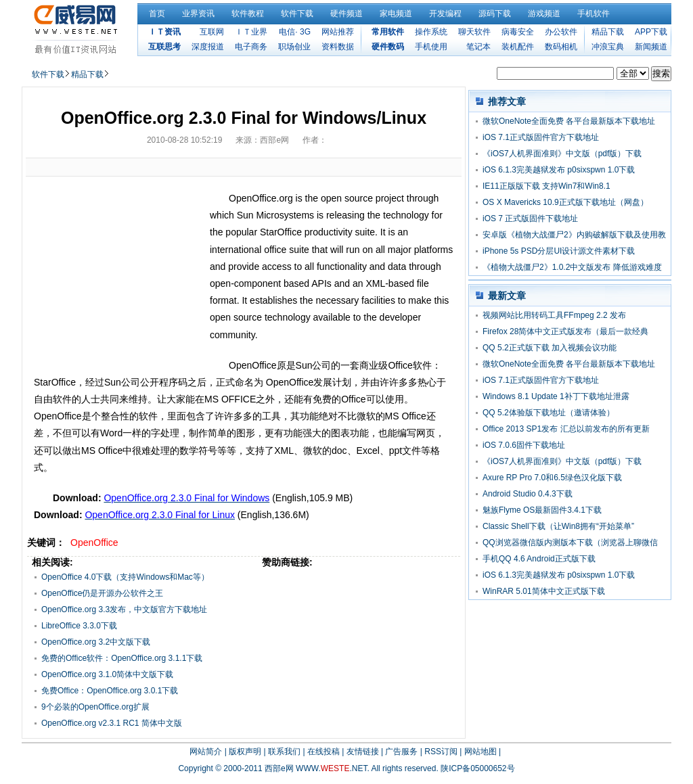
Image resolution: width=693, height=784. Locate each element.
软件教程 (248, 14)
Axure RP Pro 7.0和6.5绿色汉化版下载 (552, 478)
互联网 (212, 32)
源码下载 (495, 14)
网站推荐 (338, 32)
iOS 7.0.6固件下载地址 (524, 445)
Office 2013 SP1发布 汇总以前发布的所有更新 (566, 429)
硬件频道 (346, 14)
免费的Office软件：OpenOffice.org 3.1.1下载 (122, 658)
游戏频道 (544, 14)
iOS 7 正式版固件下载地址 (530, 218)
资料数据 (338, 47)
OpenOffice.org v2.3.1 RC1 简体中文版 (112, 723)
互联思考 (164, 47)
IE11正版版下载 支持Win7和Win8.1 (546, 186)
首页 (157, 14)
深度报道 (208, 47)
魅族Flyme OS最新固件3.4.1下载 (542, 510)
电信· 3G (295, 32)
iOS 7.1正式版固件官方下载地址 (541, 137)
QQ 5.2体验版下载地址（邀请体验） (549, 413)
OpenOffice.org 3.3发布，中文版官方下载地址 (124, 609)
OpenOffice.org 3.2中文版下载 (96, 642)
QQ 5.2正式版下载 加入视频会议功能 (550, 348)
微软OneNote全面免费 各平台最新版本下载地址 (569, 121)
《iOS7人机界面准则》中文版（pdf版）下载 (562, 154)
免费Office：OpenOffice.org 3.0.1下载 (110, 691)
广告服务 (401, 752)
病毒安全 (518, 32)
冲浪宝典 (608, 47)
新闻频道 (651, 47)
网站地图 (480, 752)
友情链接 (363, 752)
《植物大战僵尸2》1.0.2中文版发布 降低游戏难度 (572, 267)
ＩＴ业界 (251, 32)
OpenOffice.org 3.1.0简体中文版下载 (107, 674)
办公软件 (561, 32)
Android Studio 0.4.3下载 (528, 494)
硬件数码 (388, 47)
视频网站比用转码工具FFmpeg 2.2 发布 (554, 315)
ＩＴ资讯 (164, 32)
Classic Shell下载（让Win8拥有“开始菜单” (558, 526)
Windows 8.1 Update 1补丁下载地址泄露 (556, 396)
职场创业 (294, 47)
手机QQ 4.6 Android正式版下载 (539, 559)
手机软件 (594, 14)
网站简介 (206, 752)
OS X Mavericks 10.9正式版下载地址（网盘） (565, 202)
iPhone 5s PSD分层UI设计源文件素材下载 (559, 251)
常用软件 (388, 32)
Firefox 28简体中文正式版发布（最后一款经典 (565, 331)
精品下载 (608, 32)
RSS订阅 (441, 752)
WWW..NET (331, 768)
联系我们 (284, 752)
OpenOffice (94, 543)
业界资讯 (198, 14)
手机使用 (431, 47)
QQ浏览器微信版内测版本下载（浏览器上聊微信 (570, 543)
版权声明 (245, 752)
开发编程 (445, 14)
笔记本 (478, 47)
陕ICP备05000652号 (477, 768)
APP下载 (651, 32)
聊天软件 (474, 32)
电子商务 (251, 47)
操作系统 (431, 32)
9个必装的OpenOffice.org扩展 (95, 707)
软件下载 (297, 14)
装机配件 (518, 47)
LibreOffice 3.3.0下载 (79, 626)
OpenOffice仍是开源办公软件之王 (102, 593)
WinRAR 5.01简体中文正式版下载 (544, 591)
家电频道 (396, 14)
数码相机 (561, 47)
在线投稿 (323, 752)
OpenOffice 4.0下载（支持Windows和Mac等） (125, 577)
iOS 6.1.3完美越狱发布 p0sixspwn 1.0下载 (559, 170)
